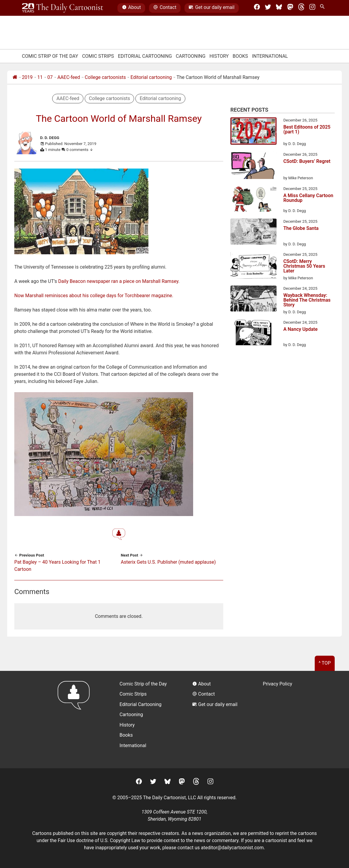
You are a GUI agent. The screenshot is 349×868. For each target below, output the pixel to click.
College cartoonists (105, 77)
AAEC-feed (69, 77)
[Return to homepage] (76, 720)
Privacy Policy (278, 684)
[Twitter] (268, 8)
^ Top (325, 663)
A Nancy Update (301, 329)
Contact (165, 8)
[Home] (15, 77)
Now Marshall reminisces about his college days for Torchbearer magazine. (94, 296)
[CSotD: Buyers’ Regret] (253, 166)
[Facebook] (257, 8)
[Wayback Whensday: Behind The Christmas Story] (253, 300)
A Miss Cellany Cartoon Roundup (308, 198)
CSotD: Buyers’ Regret (307, 162)
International (270, 56)
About (131, 8)
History (219, 56)
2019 (27, 77)
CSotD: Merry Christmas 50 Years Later (304, 266)
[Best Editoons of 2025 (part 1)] (253, 132)
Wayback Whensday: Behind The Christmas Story (307, 300)
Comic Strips (98, 56)
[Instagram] (312, 8)
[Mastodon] (290, 8)
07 (50, 77)
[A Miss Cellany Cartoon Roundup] (253, 200)
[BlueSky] (279, 8)
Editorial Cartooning (145, 56)
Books (241, 56)
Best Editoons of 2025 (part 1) (307, 130)
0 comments (80, 150)
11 (40, 77)
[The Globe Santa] (253, 233)
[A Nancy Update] (253, 334)
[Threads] (301, 8)
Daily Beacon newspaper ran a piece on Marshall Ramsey (118, 281)
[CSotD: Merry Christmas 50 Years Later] (253, 266)
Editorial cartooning (151, 77)
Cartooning (191, 56)
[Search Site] (323, 8)
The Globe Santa (301, 229)
